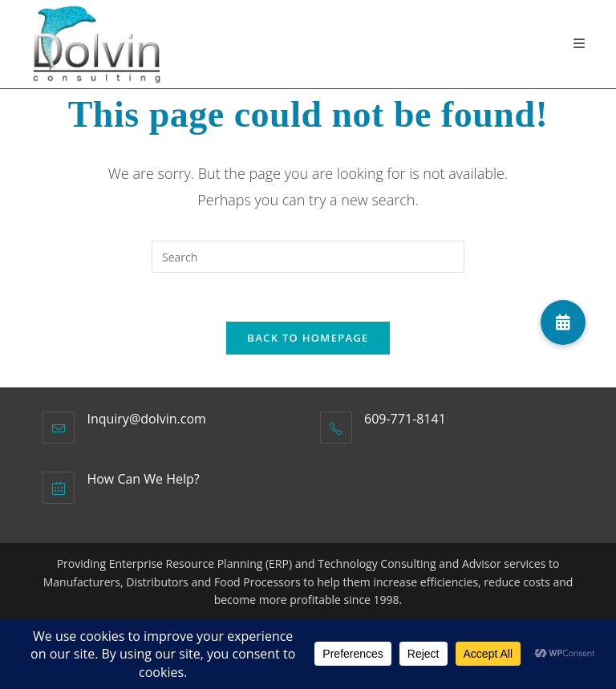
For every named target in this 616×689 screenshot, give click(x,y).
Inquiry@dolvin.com (146, 419)
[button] (563, 322)
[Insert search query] (308, 257)
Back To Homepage (308, 338)
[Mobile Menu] (580, 44)
